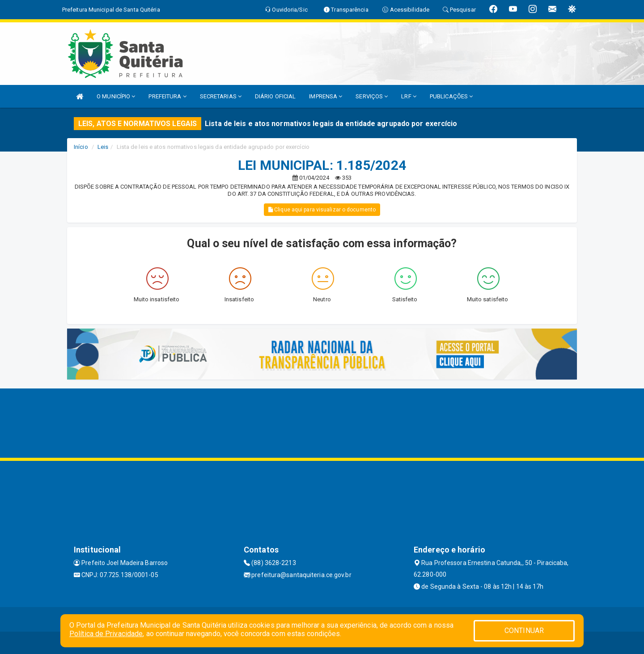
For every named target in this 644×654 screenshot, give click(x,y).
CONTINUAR (524, 631)
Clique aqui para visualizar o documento (322, 210)
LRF (409, 96)
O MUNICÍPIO (116, 96)
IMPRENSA (326, 96)
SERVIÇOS (372, 96)
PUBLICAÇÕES (451, 96)
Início (81, 147)
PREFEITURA (167, 96)
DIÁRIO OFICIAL (275, 96)
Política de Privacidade (106, 634)
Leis (103, 147)
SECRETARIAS (221, 96)
